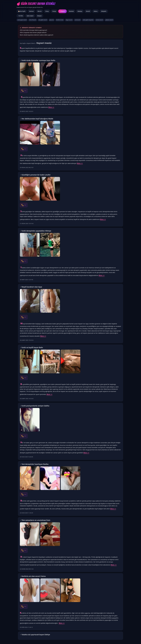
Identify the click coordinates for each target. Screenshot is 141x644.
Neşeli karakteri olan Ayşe (32, 287)
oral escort (78, 20)
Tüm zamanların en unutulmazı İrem (36, 520)
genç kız (52, 20)
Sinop (47, 11)
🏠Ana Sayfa (22, 11)
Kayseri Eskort (31, 43)
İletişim (39, 16)
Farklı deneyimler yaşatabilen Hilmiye (36, 231)
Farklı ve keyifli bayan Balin (32, 347)
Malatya (80, 11)
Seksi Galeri (30, 16)
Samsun (31, 11)
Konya (54, 11)
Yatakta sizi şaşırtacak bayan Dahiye (36, 635)
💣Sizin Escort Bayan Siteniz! (36, 4)
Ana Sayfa (23, 43)
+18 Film (21, 16)
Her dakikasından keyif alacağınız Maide (37, 119)
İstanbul (71, 11)
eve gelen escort (43, 20)
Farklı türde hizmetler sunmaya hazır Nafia (38, 60)
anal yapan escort (22, 20)
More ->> (51, 107)
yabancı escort (109, 20)
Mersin (40, 11)
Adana (96, 11)
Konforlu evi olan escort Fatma (34, 576)
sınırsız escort (99, 20)
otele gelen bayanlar (88, 20)
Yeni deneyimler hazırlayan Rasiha (35, 464)
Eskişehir (104, 11)
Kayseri (63, 11)
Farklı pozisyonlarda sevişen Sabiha (35, 406)
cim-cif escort (33, 20)
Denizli (88, 11)
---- (25, 91)
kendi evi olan (60, 20)
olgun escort (69, 20)
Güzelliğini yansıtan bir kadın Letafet (36, 175)
